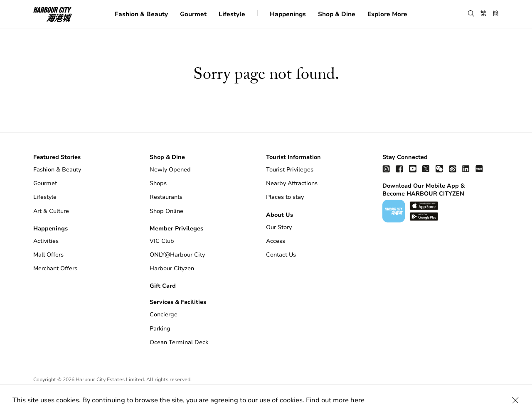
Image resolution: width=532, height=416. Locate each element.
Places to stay (285, 197)
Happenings (288, 14)
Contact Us (281, 255)
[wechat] (439, 168)
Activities (46, 241)
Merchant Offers (55, 268)
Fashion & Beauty (141, 14)
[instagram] (386, 168)
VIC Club (162, 241)
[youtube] (413, 168)
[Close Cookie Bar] (515, 400)
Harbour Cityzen (172, 268)
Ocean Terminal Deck (179, 342)
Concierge (164, 314)
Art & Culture (51, 211)
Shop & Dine (337, 14)
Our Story (279, 227)
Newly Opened (170, 170)
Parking (160, 329)
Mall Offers (48, 255)
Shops (158, 183)
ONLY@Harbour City (177, 255)
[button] (471, 14)
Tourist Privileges (290, 170)
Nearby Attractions (292, 183)
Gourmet (193, 14)
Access (276, 241)
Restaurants (166, 197)
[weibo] (453, 168)
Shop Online (166, 211)
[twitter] (426, 168)
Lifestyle (232, 14)
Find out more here (335, 400)
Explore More (387, 14)
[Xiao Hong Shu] (479, 168)
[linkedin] (466, 168)
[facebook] (399, 168)
